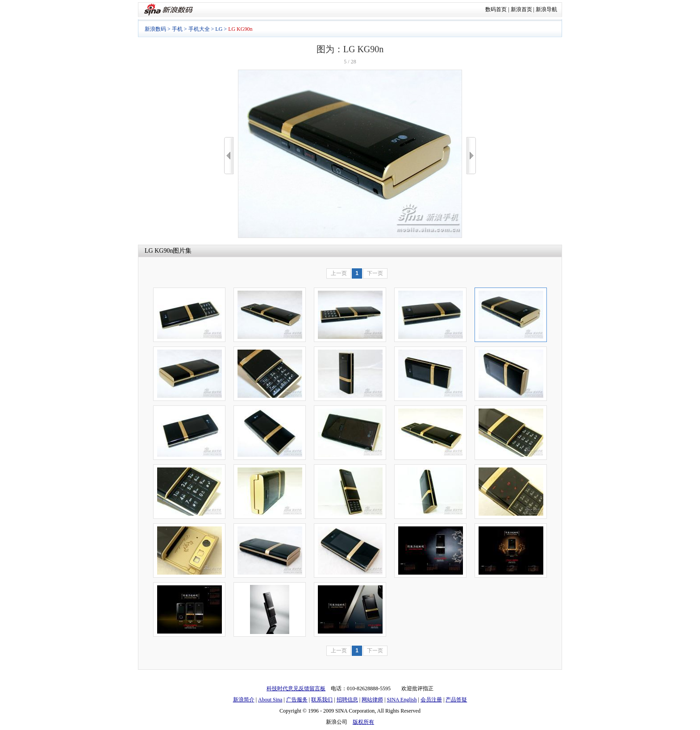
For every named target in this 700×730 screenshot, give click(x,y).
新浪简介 (244, 700)
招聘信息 (347, 700)
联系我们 (322, 700)
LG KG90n (159, 251)
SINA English (402, 700)
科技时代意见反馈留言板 (296, 688)
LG (219, 29)
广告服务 (297, 700)
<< (229, 156)
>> (471, 156)
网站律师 (372, 700)
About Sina (270, 700)
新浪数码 (155, 29)
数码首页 (496, 9)
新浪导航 (546, 9)
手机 (177, 29)
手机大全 (199, 29)
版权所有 (363, 722)
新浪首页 (521, 9)
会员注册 (431, 700)
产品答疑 (456, 700)
